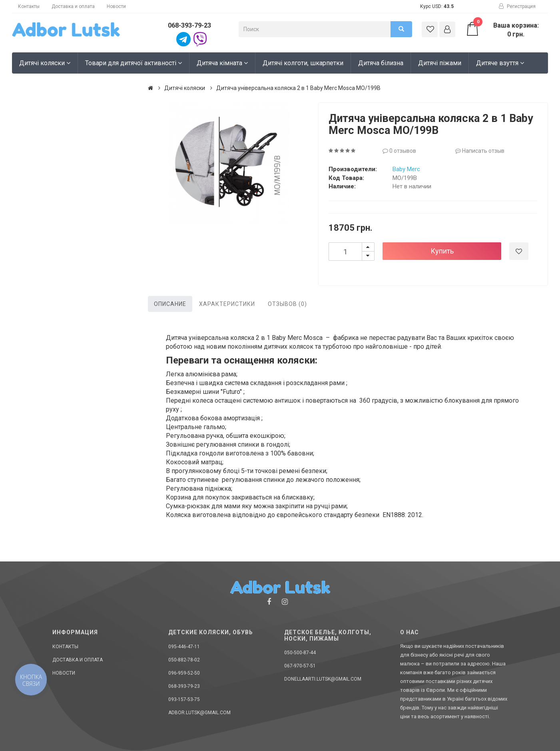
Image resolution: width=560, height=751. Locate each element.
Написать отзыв (480, 151)
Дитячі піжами (440, 63)
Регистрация (517, 6)
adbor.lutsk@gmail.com (199, 713)
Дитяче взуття (500, 63)
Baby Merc (406, 169)
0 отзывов (399, 151)
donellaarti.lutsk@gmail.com (323, 679)
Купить (442, 251)
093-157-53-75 (184, 699)
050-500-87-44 (300, 653)
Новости (116, 6)
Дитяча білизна (381, 63)
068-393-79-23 (189, 25)
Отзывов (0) (287, 304)
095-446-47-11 (184, 647)
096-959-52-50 (184, 673)
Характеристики (227, 304)
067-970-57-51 (300, 666)
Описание (170, 304)
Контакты (29, 6)
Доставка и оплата (73, 6)
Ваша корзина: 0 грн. (502, 30)
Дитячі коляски (45, 63)
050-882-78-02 (184, 660)
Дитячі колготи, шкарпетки (303, 63)
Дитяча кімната (222, 63)
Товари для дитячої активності (134, 63)
